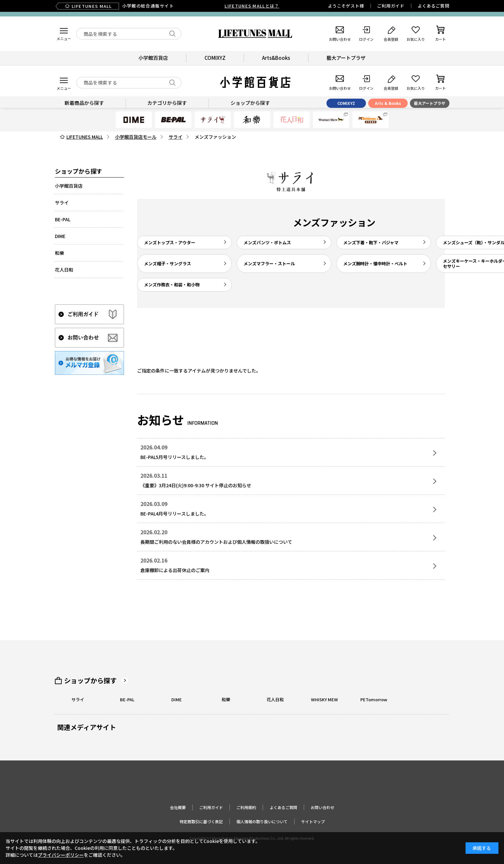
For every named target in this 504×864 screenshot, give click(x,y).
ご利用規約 (246, 807)
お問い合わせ (323, 807)
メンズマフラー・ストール (269, 264)
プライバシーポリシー (61, 855)
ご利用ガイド (391, 6)
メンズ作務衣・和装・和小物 (172, 285)
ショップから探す (90, 681)
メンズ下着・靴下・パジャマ (371, 242)
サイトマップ (313, 821)
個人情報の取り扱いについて (262, 821)
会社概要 (178, 807)
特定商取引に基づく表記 (201, 821)
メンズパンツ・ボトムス (267, 242)
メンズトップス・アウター (170, 242)
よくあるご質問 (433, 6)
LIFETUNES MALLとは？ (252, 6)
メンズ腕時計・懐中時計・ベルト (375, 264)
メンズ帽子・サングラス (168, 264)
